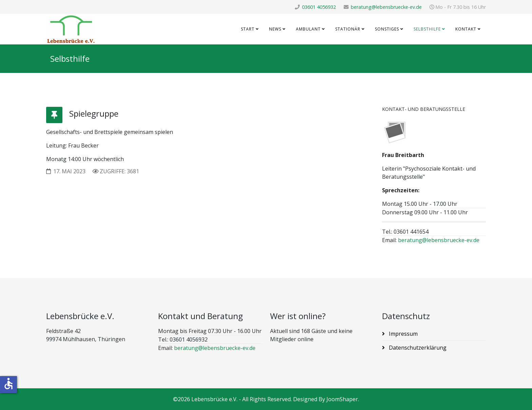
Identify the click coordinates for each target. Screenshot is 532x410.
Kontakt (466, 29)
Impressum (403, 334)
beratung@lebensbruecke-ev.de (386, 7)
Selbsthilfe (427, 29)
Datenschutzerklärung (417, 348)
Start (248, 29)
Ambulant (308, 29)
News (275, 29)
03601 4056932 (319, 7)
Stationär (348, 29)
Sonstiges (387, 29)
